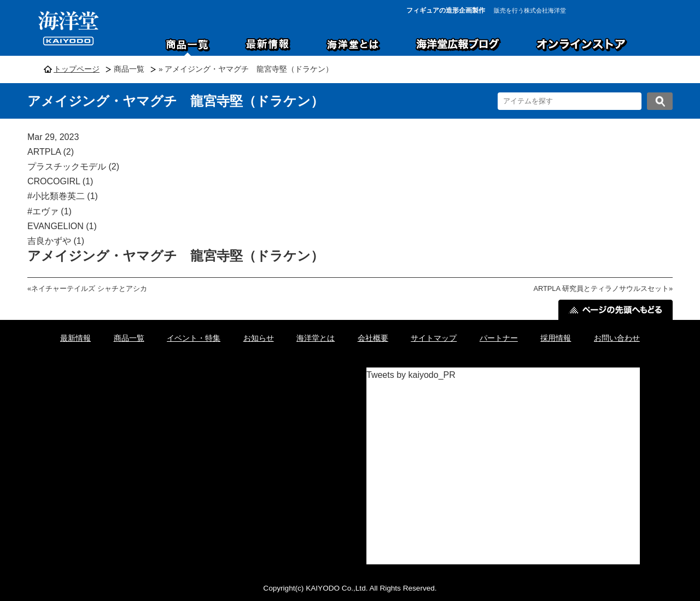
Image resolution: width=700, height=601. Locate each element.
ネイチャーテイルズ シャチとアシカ (89, 288)
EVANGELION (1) (62, 226)
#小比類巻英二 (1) (63, 196)
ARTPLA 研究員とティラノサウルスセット (601, 288)
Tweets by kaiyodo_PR (411, 375)
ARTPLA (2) (51, 152)
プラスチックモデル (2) (73, 167)
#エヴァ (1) (49, 211)
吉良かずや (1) (56, 241)
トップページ (77, 69)
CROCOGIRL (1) (60, 181)
